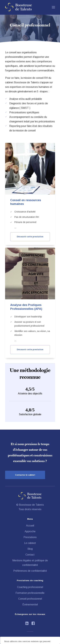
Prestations (30, 537)
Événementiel (30, 605)
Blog (30, 549)
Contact (30, 555)
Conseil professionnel (30, 599)
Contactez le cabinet (25, 475)
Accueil (30, 526)
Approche (30, 531)
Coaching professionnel (30, 587)
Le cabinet (30, 543)
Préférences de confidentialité (30, 571)
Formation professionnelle (30, 593)
